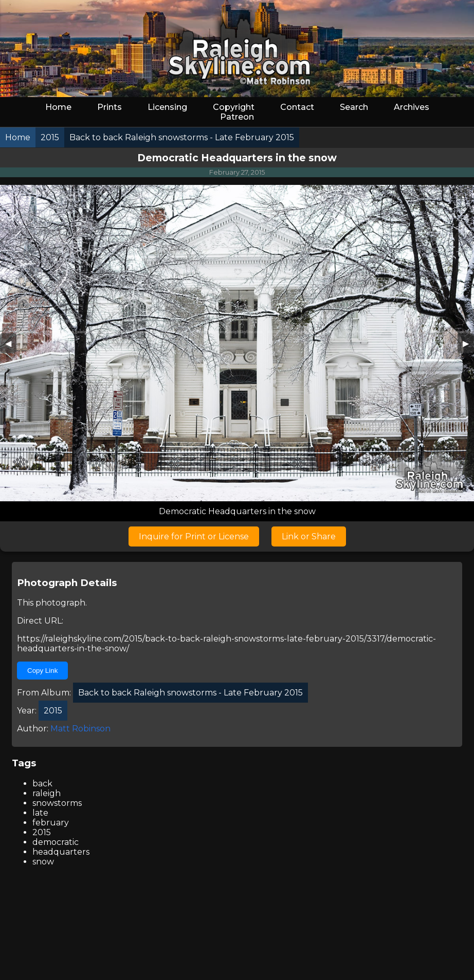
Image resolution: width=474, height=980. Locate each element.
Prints (110, 107)
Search (354, 107)
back (42, 784)
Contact (297, 107)
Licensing (167, 107)
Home (58, 107)
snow (43, 862)
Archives (412, 107)
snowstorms (57, 803)
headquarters (61, 852)
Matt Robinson (80, 729)
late (40, 813)
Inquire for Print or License (194, 536)
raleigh (47, 793)
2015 (42, 832)
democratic (56, 842)
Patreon (237, 117)
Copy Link (42, 671)
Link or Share (309, 536)
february (51, 823)
